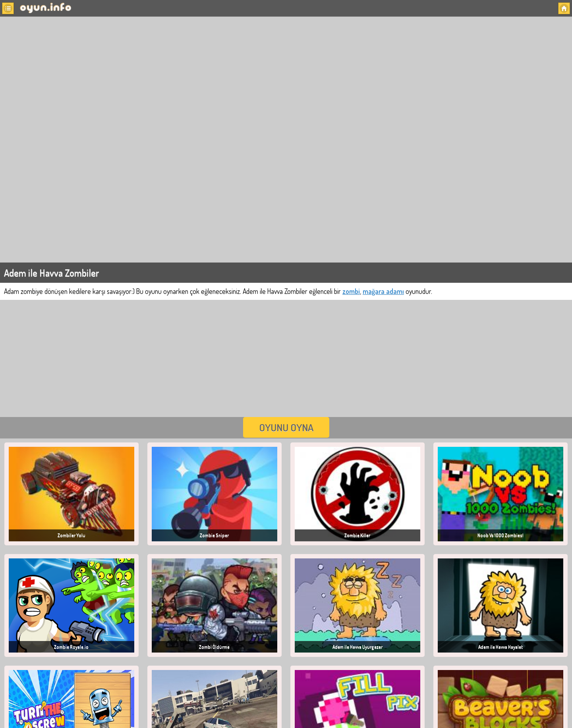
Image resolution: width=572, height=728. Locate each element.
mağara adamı (383, 291)
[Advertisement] (286, 357)
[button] (8, 8)
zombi (351, 291)
